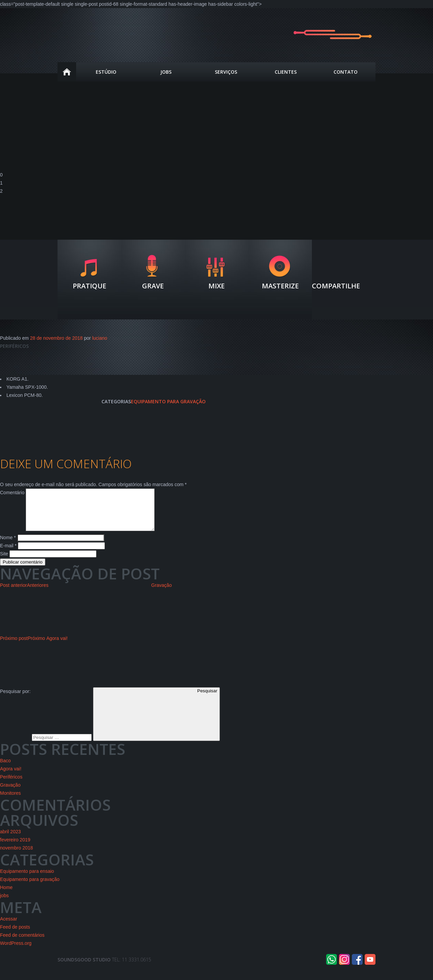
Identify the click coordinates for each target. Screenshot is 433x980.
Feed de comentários (22, 943)
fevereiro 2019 (15, 848)
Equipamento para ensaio (27, 879)
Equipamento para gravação (168, 401)
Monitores (10, 801)
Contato (346, 72)
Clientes (286, 72)
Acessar (9, 927)
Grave (153, 285)
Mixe (216, 285)
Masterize (280, 285)
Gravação (10, 793)
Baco (5, 769)
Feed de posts (15, 935)
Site (4, 562)
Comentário (12, 493)
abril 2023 (10, 840)
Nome (8, 546)
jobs (4, 904)
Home (67, 72)
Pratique (89, 285)
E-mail (8, 554)
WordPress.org (16, 951)
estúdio (106, 72)
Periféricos (11, 785)
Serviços (226, 72)
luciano (99, 338)
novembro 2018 (16, 856)
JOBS (166, 72)
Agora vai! (11, 777)
